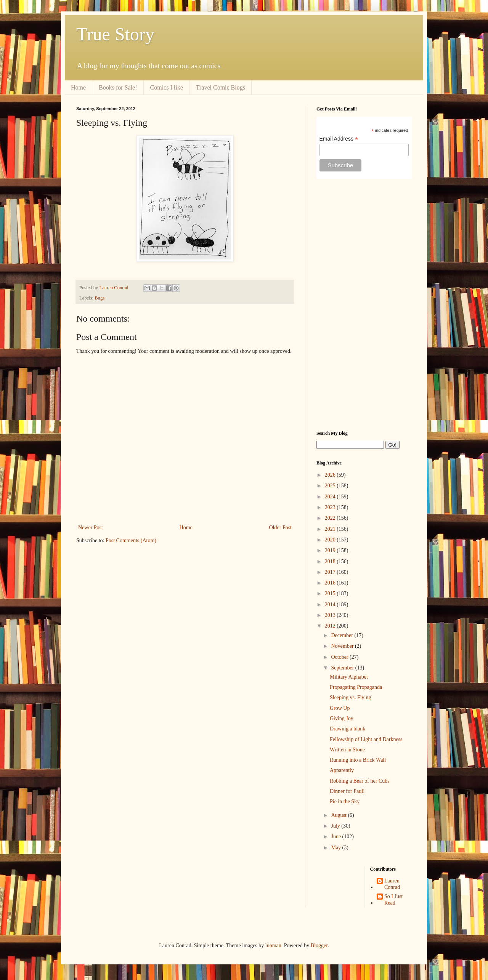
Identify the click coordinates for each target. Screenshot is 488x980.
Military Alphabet (349, 677)
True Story (115, 34)
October (340, 657)
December (343, 635)
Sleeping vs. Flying (351, 697)
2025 (331, 486)
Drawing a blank (348, 729)
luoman (273, 946)
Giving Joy (342, 718)
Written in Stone (347, 750)
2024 (331, 497)
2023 (331, 507)
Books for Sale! (118, 87)
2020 (331, 540)
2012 (331, 626)
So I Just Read (393, 900)
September (343, 668)
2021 (331, 529)
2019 (331, 550)
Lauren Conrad (392, 884)
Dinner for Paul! (347, 791)
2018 (331, 561)
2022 (331, 518)
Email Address (339, 139)
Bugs (100, 298)
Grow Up (340, 708)
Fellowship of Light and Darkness (366, 739)
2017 (331, 572)
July (336, 826)
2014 (331, 604)
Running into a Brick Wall (358, 760)
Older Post (281, 528)
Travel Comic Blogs (221, 87)
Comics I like (167, 87)
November (343, 646)
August (339, 815)
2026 (331, 475)
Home (78, 87)
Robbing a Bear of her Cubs (360, 781)
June (336, 837)
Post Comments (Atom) (131, 540)
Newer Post (91, 528)
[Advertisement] (364, 305)
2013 (331, 615)
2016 (331, 583)
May (336, 848)
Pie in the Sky (345, 801)
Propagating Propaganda (356, 687)
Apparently (342, 770)
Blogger (319, 946)
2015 (331, 593)
